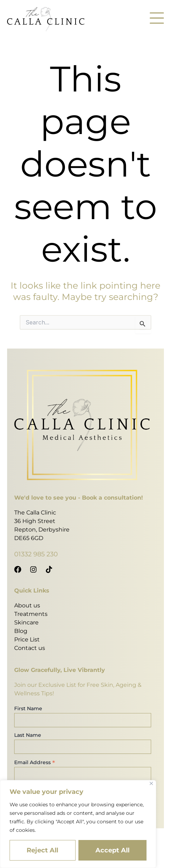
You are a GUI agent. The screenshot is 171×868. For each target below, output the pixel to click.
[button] (157, 19)
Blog (21, 631)
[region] (78, 824)
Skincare (26, 622)
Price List (27, 639)
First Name (28, 708)
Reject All (42, 850)
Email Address (35, 762)
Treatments (31, 614)
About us (27, 605)
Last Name (28, 735)
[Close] (151, 783)
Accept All (112, 850)
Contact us (30, 648)
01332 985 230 (36, 554)
